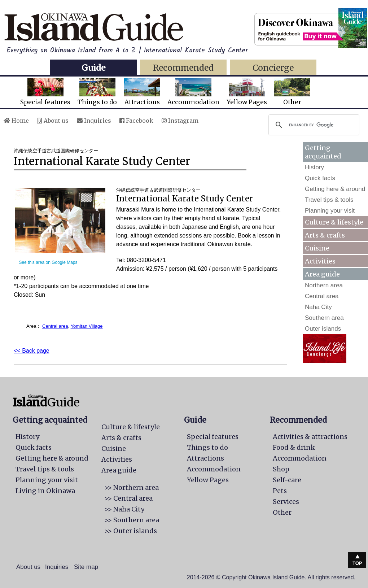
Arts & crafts (325, 235)
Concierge (273, 68)
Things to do (97, 92)
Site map (86, 567)
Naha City (318, 307)
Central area (55, 326)
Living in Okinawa (45, 491)
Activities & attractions (310, 437)
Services (286, 502)
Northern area (324, 285)
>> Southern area (132, 520)
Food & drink (294, 447)
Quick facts (320, 178)
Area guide (119, 470)
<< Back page (32, 351)
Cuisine (317, 248)
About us (53, 121)
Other (292, 92)
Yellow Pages (247, 92)
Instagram (180, 121)
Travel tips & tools (329, 200)
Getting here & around (335, 189)
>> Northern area (132, 487)
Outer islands (323, 329)
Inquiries (94, 121)
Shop (281, 469)
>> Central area (128, 498)
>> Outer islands (131, 531)
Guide (93, 68)
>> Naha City (124, 509)
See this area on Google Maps (48, 262)
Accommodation (193, 92)
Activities (320, 261)
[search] (313, 125)
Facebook (136, 121)
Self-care (287, 480)
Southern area (324, 318)
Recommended (183, 68)
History (314, 167)
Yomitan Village (87, 326)
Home (16, 121)
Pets (280, 491)
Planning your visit (330, 211)
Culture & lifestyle (334, 222)
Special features (45, 92)
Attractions (142, 92)
